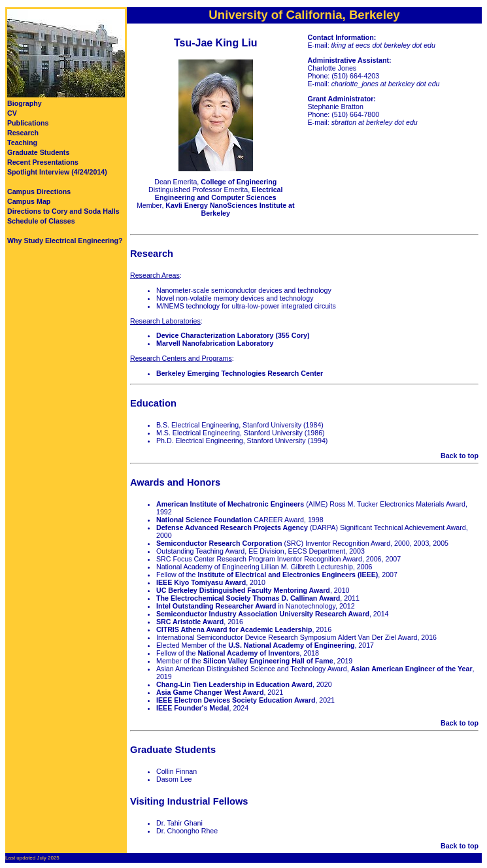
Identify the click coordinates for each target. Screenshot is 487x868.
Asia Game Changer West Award (210, 692)
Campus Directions (39, 192)
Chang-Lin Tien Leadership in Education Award (234, 684)
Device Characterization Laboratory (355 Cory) (233, 335)
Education (153, 403)
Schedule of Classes (41, 221)
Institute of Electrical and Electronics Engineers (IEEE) (288, 575)
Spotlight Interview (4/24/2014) (57, 172)
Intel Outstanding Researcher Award (216, 606)
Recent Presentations (43, 162)
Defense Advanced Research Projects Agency (232, 527)
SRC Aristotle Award (190, 622)
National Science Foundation (204, 520)
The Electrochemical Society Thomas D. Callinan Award (248, 598)
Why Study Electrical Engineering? (65, 241)
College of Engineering (239, 182)
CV (12, 113)
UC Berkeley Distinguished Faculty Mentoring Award (243, 590)
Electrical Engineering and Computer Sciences (219, 193)
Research (23, 133)
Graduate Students (38, 152)
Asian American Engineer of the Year (412, 669)
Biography (25, 103)
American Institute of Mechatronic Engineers (230, 504)
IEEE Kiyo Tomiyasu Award (201, 582)
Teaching (22, 142)
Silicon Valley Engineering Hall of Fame (268, 661)
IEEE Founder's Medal (193, 708)
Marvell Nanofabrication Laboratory (215, 343)
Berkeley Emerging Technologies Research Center (240, 373)
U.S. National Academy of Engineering (291, 645)
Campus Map (29, 201)
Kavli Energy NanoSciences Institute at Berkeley (230, 209)
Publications (28, 123)
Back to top (460, 456)
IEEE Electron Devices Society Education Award (236, 700)
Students (195, 750)
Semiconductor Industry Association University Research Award (263, 614)
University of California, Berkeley (304, 15)
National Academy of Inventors (248, 653)
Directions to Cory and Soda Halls (63, 211)
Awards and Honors (175, 482)
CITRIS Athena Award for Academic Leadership (234, 629)
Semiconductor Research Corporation (219, 543)
